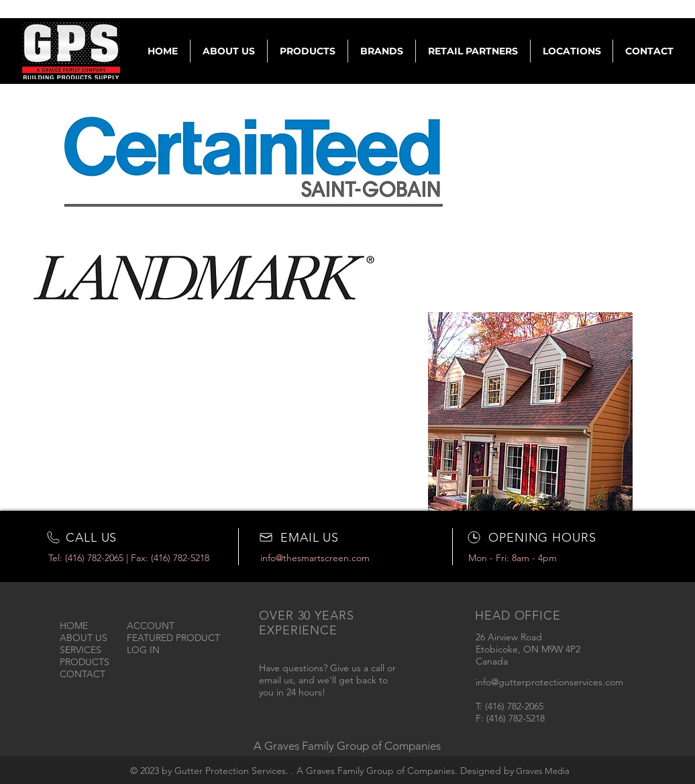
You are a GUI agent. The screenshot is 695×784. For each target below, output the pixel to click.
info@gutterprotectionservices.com (549, 682)
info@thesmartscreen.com (315, 558)
